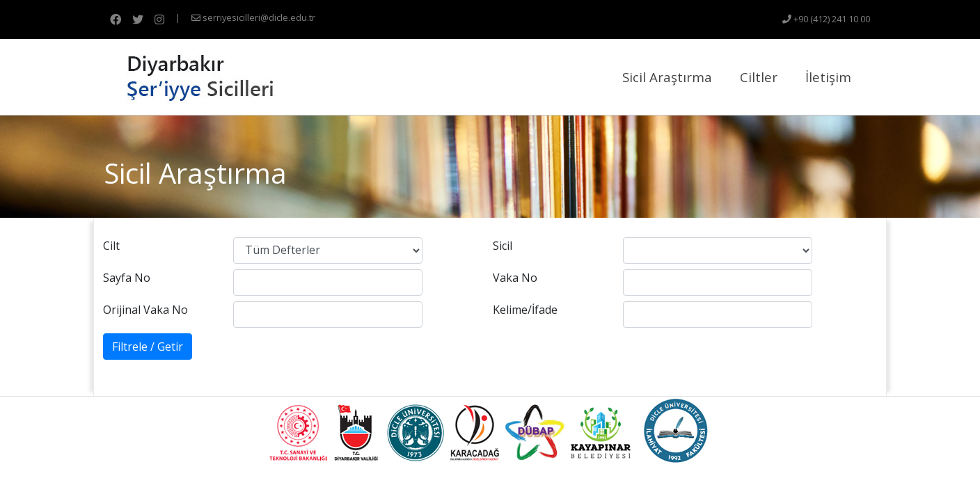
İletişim (828, 77)
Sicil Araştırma (667, 77)
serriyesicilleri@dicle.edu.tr (253, 17)
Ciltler (759, 77)
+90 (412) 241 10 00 (826, 19)
